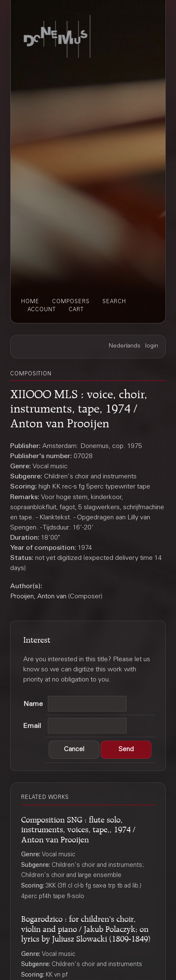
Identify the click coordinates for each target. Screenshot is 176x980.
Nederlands (125, 346)
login (152, 346)
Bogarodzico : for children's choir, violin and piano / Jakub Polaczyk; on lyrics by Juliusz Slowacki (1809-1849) (86, 928)
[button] (74, 750)
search (114, 302)
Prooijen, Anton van (38, 597)
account (42, 310)
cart (76, 310)
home (30, 302)
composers (71, 302)
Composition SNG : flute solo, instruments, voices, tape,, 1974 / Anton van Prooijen (78, 828)
